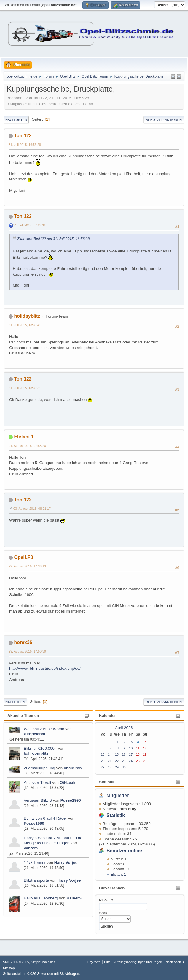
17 (131, 754)
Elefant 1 (118, 874)
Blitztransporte (36, 880)
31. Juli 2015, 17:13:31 (30, 225)
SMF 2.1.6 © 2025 (16, 962)
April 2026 (124, 728)
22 (117, 761)
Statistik (107, 782)
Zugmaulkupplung (39, 768)
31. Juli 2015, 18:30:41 (25, 325)
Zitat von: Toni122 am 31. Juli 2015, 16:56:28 (53, 239)
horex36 (23, 642)
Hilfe (107, 962)
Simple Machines (43, 962)
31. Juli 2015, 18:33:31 (25, 388)
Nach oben (15, 702)
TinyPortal (94, 962)
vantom (31, 848)
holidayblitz (27, 316)
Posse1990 (71, 800)
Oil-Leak (68, 782)
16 (124, 754)
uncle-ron (73, 768)
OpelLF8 (23, 557)
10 (131, 748)
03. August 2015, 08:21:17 (32, 509)
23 (124, 761)
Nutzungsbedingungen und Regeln (138, 962)
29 (117, 767)
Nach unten (16, 120)
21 (110, 761)
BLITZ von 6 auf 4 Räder (46, 818)
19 (145, 754)
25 (138, 761)
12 (145, 748)
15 (117, 754)
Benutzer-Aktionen (164, 120)
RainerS (74, 898)
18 (138, 754)
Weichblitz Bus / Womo (44, 729)
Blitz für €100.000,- (40, 748)
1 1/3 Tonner (35, 863)
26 (145, 761)
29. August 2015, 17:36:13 (27, 566)
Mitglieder (118, 796)
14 (110, 754)
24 (131, 761)
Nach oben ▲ (175, 962)
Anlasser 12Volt (38, 782)
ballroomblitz (36, 753)
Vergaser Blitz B (38, 800)
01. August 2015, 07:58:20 (27, 446)
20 (103, 761)
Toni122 (23, 136)
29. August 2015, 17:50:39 (27, 651)
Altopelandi (35, 734)
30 (124, 767)
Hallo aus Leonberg (41, 898)
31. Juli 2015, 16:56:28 (25, 145)
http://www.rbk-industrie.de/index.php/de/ (45, 668)
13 (103, 754)
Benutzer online (124, 851)
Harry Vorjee (66, 863)
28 (110, 767)
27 (103, 767)
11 (138, 748)
